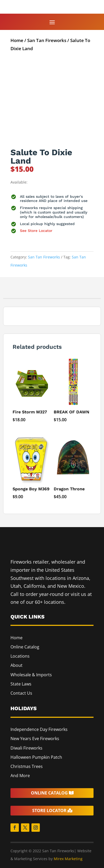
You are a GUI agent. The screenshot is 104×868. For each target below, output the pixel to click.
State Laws (21, 684)
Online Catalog (25, 647)
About (17, 665)
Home (17, 40)
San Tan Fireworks (47, 40)
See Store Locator (36, 231)
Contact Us (21, 693)
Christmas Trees (27, 766)
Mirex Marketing (68, 859)
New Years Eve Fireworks (35, 739)
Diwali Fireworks (26, 748)
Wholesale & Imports (31, 675)
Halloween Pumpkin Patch (36, 757)
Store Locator (49, 810)
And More (20, 776)
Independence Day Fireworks (39, 729)
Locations (20, 656)
